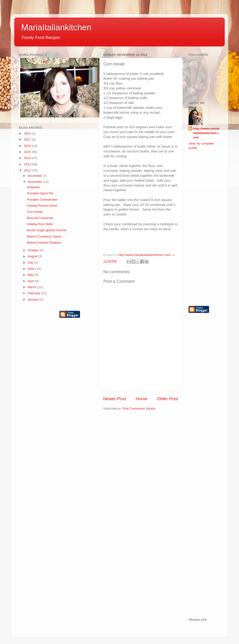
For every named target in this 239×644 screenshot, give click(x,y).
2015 (28, 152)
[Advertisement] (207, 227)
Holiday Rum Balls (40, 224)
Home (141, 399)
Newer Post (115, 399)
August (33, 256)
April (31, 281)
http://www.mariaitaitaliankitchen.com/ (206, 133)
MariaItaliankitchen (56, 27)
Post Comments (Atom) (139, 409)
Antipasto (33, 187)
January (34, 299)
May (31, 275)
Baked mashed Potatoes (44, 242)
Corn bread (35, 212)
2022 (28, 133)
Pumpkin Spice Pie (40, 193)
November (35, 182)
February (34, 293)
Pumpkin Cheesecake (42, 200)
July (31, 263)
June (31, 269)
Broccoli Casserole (40, 218)
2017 (28, 140)
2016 (28, 146)
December (35, 176)
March (32, 287)
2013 (28, 164)
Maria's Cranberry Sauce (44, 236)
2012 (28, 170)
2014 (28, 158)
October (34, 250)
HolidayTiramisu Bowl (42, 206)
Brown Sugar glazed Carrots (47, 230)
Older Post (168, 399)
